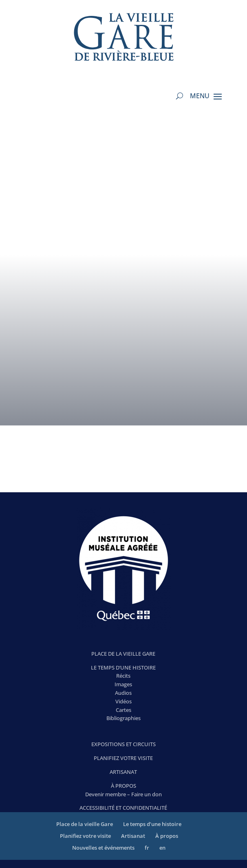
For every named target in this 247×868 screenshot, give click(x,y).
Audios (123, 693)
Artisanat (133, 836)
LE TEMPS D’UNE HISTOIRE (123, 668)
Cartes (123, 710)
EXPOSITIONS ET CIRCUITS (123, 744)
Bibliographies (123, 718)
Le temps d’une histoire (152, 824)
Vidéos (123, 701)
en (162, 848)
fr (147, 848)
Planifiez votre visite (85, 836)
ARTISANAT (123, 772)
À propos (167, 836)
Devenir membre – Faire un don (123, 794)
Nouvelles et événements (103, 848)
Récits (123, 676)
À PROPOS (123, 786)
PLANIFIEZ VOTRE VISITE (123, 758)
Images (123, 684)
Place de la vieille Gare (85, 824)
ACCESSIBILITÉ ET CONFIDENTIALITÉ (123, 808)
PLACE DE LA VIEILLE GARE (123, 654)
